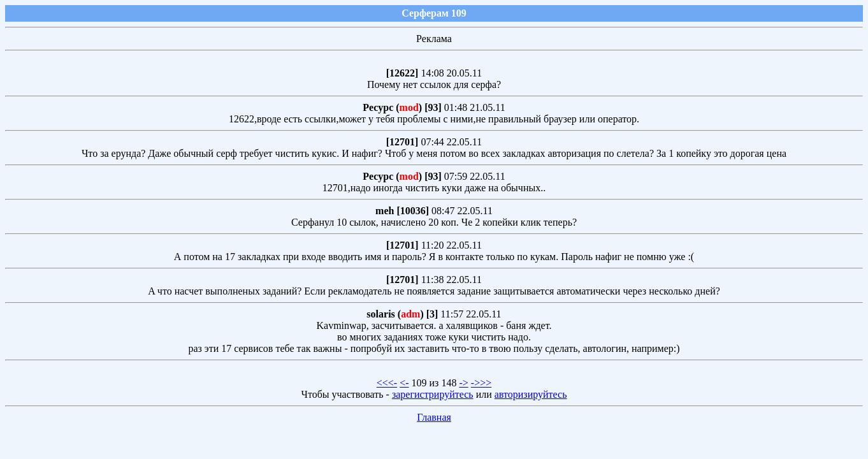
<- (404, 383)
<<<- (387, 383)
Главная (434, 417)
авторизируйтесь (531, 394)
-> (463, 383)
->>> (481, 383)
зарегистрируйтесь (433, 394)
